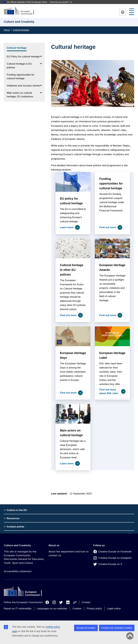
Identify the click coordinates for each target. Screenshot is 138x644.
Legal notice (114, 609)
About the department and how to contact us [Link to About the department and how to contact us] (68, 553)
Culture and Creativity (17, 545)
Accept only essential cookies (117, 628)
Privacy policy (94, 609)
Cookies (77, 609)
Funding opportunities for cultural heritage (111, 183)
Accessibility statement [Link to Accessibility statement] (18, 571)
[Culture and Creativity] (21, 11)
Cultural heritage (21, 30)
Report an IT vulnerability (18, 609)
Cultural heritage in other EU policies (72, 270)
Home (7, 30)
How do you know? (61, 2)
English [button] (123, 12)
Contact (86, 602)
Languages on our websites (52, 609)
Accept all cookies (86, 628)
